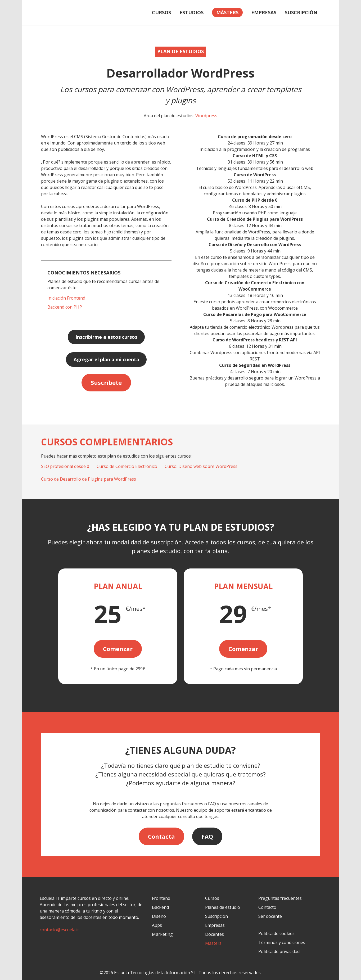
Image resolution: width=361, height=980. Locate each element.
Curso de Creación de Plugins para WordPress (255, 219)
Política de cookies (276, 933)
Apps (157, 925)
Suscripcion (216, 916)
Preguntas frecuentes (280, 898)
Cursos (161, 12)
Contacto (267, 907)
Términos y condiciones (282, 942)
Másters (213, 943)
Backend (160, 907)
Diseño (159, 916)
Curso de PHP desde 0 (255, 200)
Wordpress (206, 116)
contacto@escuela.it (59, 930)
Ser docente (270, 916)
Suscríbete (106, 382)
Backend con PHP (65, 307)
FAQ (207, 836)
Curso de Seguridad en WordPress (255, 365)
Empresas (264, 12)
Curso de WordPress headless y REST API (255, 340)
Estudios (191, 12)
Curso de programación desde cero (255, 137)
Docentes (215, 934)
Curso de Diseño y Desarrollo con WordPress (255, 245)
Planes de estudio (223, 907)
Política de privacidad (279, 951)
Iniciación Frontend (66, 298)
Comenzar (118, 649)
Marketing (162, 934)
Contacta (161, 836)
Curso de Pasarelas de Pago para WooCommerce (255, 314)
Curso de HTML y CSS (255, 156)
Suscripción (301, 12)
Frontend (161, 898)
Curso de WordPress (255, 175)
